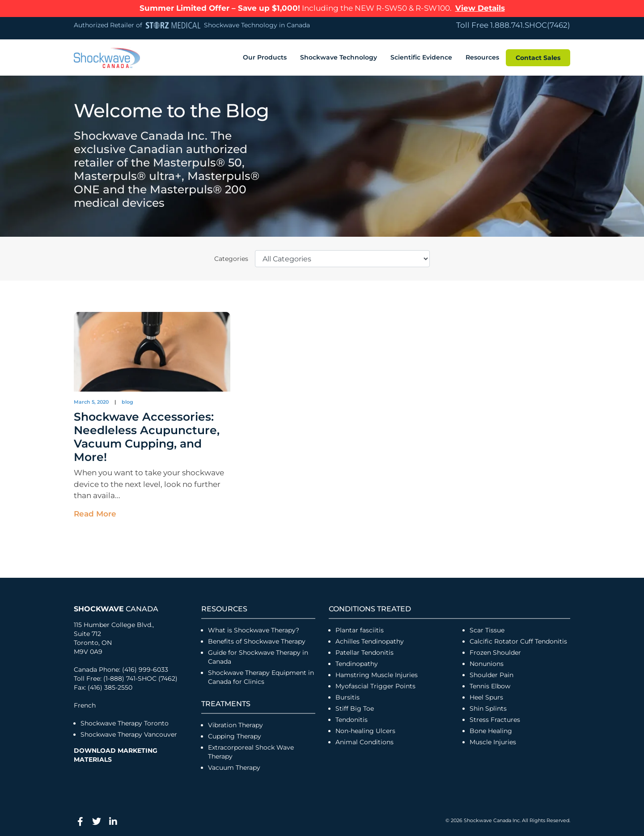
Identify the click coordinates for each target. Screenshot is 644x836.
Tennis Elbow (490, 685)
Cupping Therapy (235, 735)
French (85, 704)
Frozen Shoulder (495, 651)
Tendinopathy (357, 662)
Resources (482, 56)
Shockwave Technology (339, 56)
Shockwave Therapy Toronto (125, 722)
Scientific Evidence (421, 56)
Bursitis (347, 696)
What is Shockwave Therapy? (254, 629)
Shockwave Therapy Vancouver (129, 733)
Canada (116, 608)
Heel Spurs (486, 696)
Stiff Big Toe (355, 707)
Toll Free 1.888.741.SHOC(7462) (513, 25)
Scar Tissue (487, 629)
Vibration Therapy (235, 724)
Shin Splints (488, 707)
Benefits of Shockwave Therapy (257, 640)
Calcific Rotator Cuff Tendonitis (518, 640)
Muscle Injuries (493, 741)
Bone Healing (491, 729)
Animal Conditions (364, 741)
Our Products (265, 56)
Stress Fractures (495, 718)
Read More (95, 512)
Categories (231, 257)
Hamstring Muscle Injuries (377, 674)
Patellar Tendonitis (364, 651)
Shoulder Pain (491, 674)
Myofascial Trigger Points (375, 685)
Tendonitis (352, 718)
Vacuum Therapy (234, 766)
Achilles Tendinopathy (370, 640)
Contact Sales (538, 56)
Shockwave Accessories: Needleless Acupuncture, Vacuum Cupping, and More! (147, 435)
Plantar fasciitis (360, 629)
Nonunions (487, 662)
